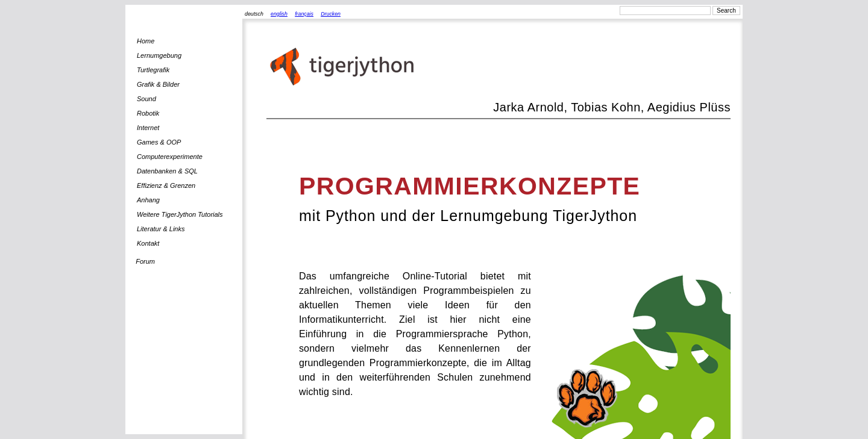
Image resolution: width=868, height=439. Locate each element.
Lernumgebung (159, 55)
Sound (146, 99)
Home (146, 41)
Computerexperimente (170, 157)
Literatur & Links (161, 229)
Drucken (331, 14)
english (279, 14)
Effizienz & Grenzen (166, 185)
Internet (148, 128)
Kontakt (148, 243)
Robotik (148, 113)
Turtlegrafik (153, 70)
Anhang (148, 200)
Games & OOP (159, 142)
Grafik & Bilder (158, 84)
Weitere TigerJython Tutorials (180, 214)
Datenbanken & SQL (167, 171)
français (304, 14)
